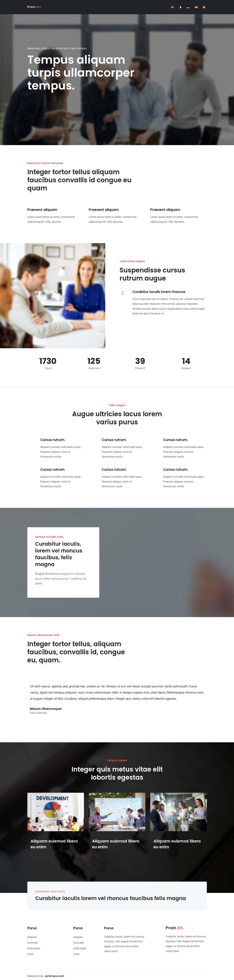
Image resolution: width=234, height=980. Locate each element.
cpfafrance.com (54, 976)
